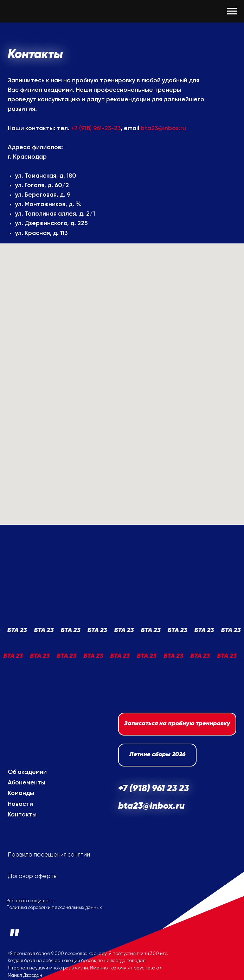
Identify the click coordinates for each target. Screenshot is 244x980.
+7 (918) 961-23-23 (96, 129)
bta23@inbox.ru (163, 129)
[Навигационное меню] (232, 11)
